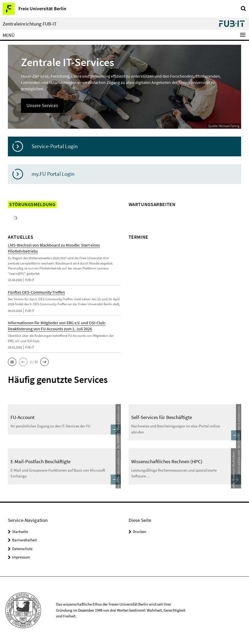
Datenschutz (22, 549)
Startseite (20, 531)
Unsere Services (42, 105)
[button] (12, 362)
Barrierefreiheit (24, 540)
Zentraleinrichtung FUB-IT (30, 24)
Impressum (21, 557)
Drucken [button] (139, 531)
